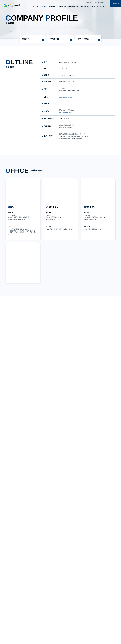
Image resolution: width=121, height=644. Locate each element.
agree (107, 637)
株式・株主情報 (55, 608)
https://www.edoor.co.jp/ (66, 112)
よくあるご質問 (72, 610)
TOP (6, 31)
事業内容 (10, 31)
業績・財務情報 (72, 606)
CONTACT (115, 4)
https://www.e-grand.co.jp (67, 97)
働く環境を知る (92, 606)
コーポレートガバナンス (57, 612)
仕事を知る (91, 603)
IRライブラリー (55, 606)
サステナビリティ (37, 608)
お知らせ (35, 615)
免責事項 (53, 615)
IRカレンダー (71, 608)
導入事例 (35, 610)
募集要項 (90, 608)
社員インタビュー (37, 603)
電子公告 (70, 615)
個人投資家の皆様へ (73, 603)
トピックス (35, 613)
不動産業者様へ (100, 3)
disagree (88, 637)
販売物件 (88, 3)
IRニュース (54, 603)
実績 (33, 606)
